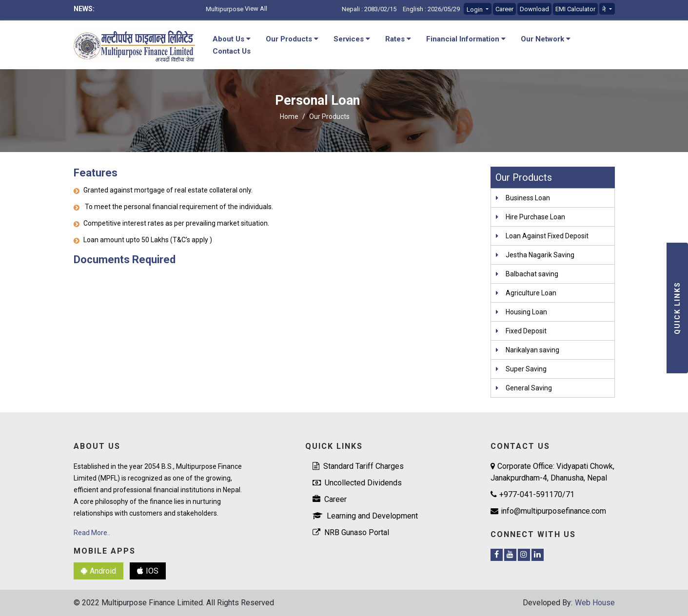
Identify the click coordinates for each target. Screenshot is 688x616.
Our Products (292, 39)
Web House (595, 603)
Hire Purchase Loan (535, 217)
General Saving (529, 388)
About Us (232, 39)
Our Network (546, 39)
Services (352, 39)
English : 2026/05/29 (431, 9)
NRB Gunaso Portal (351, 532)
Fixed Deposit (526, 331)
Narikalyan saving (532, 350)
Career (504, 9)
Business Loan (528, 198)
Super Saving (526, 369)
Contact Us (232, 51)
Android (98, 571)
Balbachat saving (532, 274)
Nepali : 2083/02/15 (369, 9)
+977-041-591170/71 (532, 494)
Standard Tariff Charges (358, 466)
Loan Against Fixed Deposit (547, 236)
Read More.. (92, 533)
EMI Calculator (575, 9)
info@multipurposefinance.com (548, 511)
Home (289, 116)
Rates (398, 39)
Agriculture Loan (531, 293)
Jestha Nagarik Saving (540, 255)
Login (475, 10)
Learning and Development (365, 516)
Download (534, 9)
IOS (148, 571)
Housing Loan (526, 312)
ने (605, 10)
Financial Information (466, 39)
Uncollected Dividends (357, 483)
